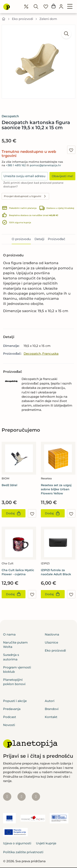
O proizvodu (21, 239)
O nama (9, 634)
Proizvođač (57, 239)
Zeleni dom (48, 19)
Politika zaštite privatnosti (23, 852)
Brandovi (52, 709)
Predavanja (12, 709)
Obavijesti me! (62, 176)
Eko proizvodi (22, 19)
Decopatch (10, 116)
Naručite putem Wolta (15, 645)
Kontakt (51, 717)
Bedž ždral (9, 485)
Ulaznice (51, 642)
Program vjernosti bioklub (17, 669)
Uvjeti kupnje (46, 843)
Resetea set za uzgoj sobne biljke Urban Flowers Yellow (56, 489)
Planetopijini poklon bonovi (14, 682)
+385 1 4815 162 (16, 165)
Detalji (39, 239)
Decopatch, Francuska (41, 354)
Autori (50, 701)
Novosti (9, 725)
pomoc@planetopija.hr (45, 165)
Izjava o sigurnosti (17, 843)
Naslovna (52, 634)
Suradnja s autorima (11, 657)
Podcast (10, 717)
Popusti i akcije (15, 701)
